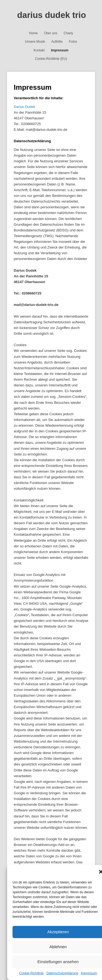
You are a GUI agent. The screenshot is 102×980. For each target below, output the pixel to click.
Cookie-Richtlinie (31, 973)
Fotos (73, 42)
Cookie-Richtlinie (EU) (51, 59)
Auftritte (57, 42)
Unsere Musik (35, 42)
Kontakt (39, 50)
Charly (68, 33)
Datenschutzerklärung (62, 973)
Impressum (89, 973)
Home (33, 33)
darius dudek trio (52, 15)
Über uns (51, 33)
